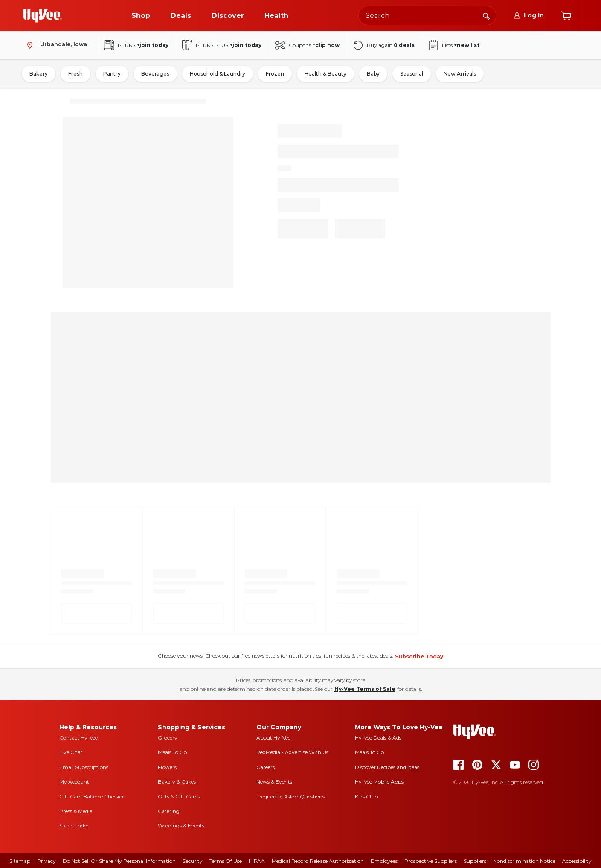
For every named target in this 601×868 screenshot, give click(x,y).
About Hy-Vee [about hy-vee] (273, 738)
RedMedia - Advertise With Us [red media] (292, 752)
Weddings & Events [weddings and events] (181, 826)
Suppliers (475, 861)
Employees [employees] (384, 861)
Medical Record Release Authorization (318, 861)
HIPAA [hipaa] (257, 861)
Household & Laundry (218, 74)
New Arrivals (460, 74)
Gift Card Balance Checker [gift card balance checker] (92, 797)
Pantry (112, 74)
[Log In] (529, 16)
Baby (373, 74)
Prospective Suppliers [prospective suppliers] (431, 861)
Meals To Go (172, 752)
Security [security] (193, 861)
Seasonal (412, 74)
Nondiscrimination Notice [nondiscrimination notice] (524, 861)
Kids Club (366, 797)
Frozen (275, 74)
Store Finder (74, 826)
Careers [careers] (266, 767)
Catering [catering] (169, 811)
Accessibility (577, 861)
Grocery (168, 738)
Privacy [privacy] (46, 861)
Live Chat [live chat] (71, 752)
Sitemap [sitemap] (20, 861)
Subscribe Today (419, 657)
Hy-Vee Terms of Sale (365, 689)
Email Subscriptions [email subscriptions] (84, 767)
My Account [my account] (74, 782)
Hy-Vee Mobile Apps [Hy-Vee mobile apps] (379, 782)
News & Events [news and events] (274, 782)
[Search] (486, 15)
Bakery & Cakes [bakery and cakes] (177, 782)
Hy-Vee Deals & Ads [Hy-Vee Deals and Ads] (378, 738)
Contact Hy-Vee (78, 738)
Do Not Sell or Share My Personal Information (119, 861)
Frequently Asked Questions (290, 797)
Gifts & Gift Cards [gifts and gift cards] (179, 797)
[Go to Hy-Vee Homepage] (43, 16)
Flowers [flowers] (167, 767)
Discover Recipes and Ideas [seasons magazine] (387, 767)
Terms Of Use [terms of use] (226, 861)
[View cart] (566, 16)
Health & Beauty (325, 74)
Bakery (39, 74)
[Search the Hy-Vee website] (427, 16)
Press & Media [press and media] (76, 811)
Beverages (155, 74)
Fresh (75, 74)
